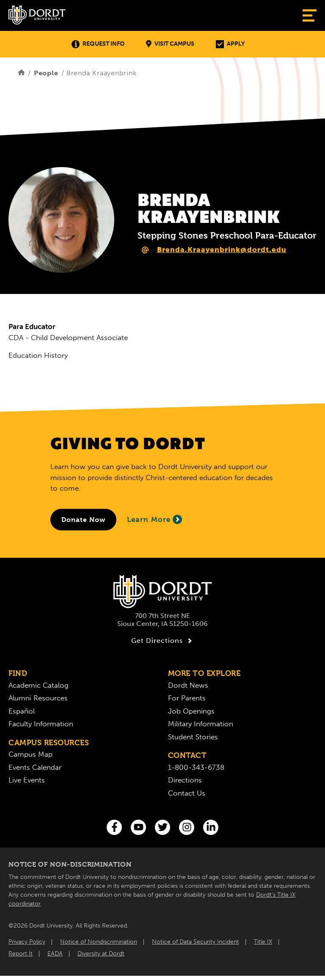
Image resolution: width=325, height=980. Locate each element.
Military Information (201, 724)
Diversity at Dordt (101, 954)
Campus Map (30, 754)
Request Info (98, 44)
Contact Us (187, 793)
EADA (55, 954)
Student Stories (193, 737)
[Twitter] (162, 827)
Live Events (27, 780)
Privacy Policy (27, 942)
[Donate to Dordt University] (83, 520)
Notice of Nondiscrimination (99, 942)
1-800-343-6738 (196, 767)
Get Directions (163, 641)
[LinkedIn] (211, 827)
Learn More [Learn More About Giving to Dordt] (154, 519)
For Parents (187, 698)
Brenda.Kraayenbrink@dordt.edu (222, 250)
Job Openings (191, 711)
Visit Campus (170, 44)
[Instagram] (187, 827)
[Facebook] (114, 827)
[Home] (21, 73)
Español (22, 711)
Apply (230, 44)
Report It (21, 954)
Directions (185, 780)
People (46, 73)
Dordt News (188, 685)
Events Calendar (35, 767)
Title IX (263, 942)
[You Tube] (138, 827)
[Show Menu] (310, 15)
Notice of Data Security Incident (196, 942)
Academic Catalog (39, 685)
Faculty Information (41, 724)
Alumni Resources (38, 698)
